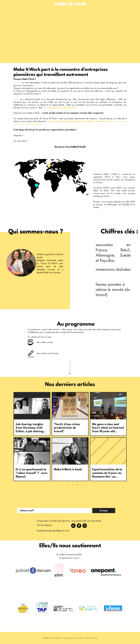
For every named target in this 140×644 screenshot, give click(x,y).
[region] (51, 179)
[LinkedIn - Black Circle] (73, 526)
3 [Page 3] (72, 485)
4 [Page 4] (77, 485)
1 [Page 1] (63, 485)
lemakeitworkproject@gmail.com (53, 531)
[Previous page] (58, 485)
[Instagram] (85, 526)
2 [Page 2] (68, 485)
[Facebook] (79, 526)
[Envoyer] (104, 511)
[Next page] (82, 485)
